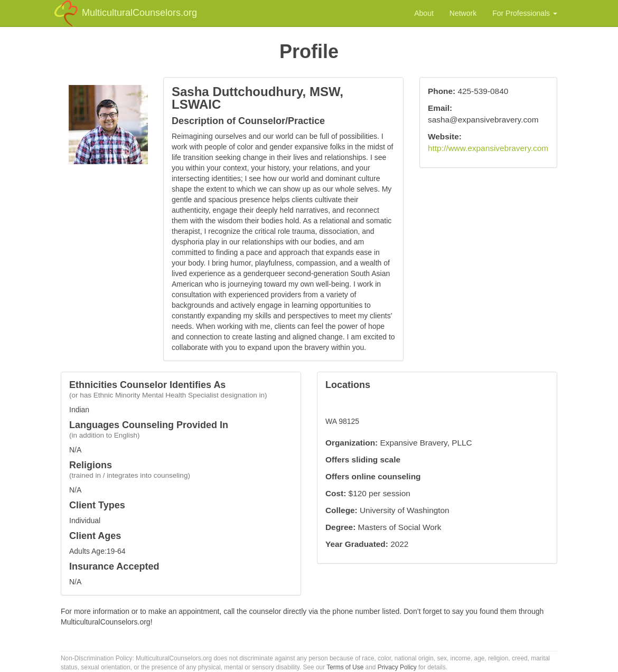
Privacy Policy (397, 667)
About (424, 13)
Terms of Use (345, 667)
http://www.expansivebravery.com (488, 148)
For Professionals (525, 13)
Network (463, 13)
